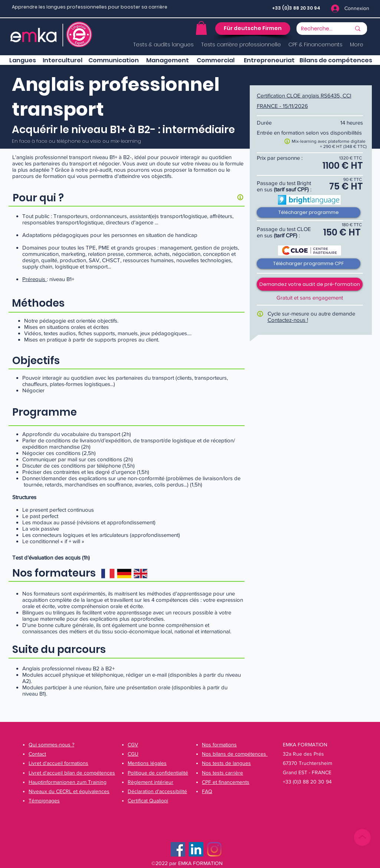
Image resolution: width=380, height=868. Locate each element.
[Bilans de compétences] (336, 60)
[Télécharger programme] (309, 212)
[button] (201, 28)
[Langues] (23, 60)
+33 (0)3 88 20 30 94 (296, 8)
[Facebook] (178, 849)
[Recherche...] (317, 29)
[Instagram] (214, 849)
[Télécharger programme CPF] (309, 264)
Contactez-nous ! (288, 320)
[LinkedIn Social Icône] (196, 849)
